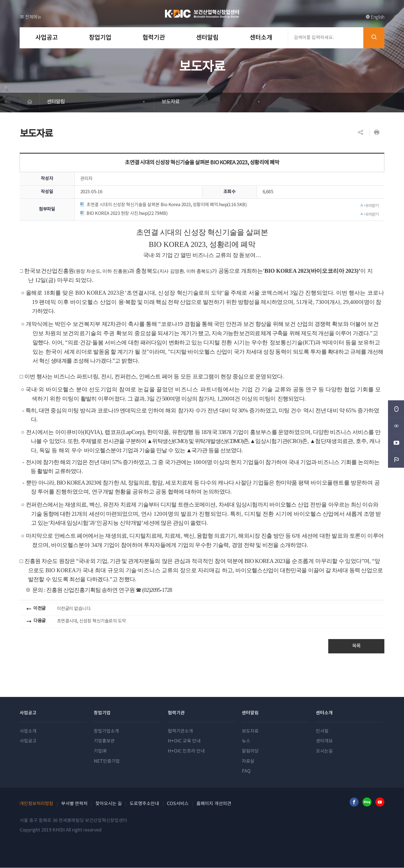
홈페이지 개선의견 (214, 804)
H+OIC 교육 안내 (184, 741)
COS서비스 (178, 804)
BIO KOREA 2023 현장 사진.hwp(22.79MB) (230, 214)
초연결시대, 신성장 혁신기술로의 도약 (91, 621)
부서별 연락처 (74, 804)
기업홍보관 (104, 741)
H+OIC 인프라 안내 (186, 751)
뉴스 (246, 741)
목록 (356, 646)
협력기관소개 (180, 731)
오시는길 (324, 751)
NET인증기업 (107, 762)
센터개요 (324, 741)
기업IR (100, 751)
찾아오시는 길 (109, 804)
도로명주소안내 (144, 804)
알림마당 (250, 751)
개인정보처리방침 (36, 804)
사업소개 (28, 731)
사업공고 (28, 713)
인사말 (322, 731)
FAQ (246, 771)
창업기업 (102, 713)
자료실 (248, 762)
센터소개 (324, 713)
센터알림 (57, 102)
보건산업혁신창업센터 (202, 14)
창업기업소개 (106, 731)
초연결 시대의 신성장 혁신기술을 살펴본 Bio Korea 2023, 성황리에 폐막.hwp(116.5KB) (230, 205)
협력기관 (176, 713)
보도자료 (172, 102)
